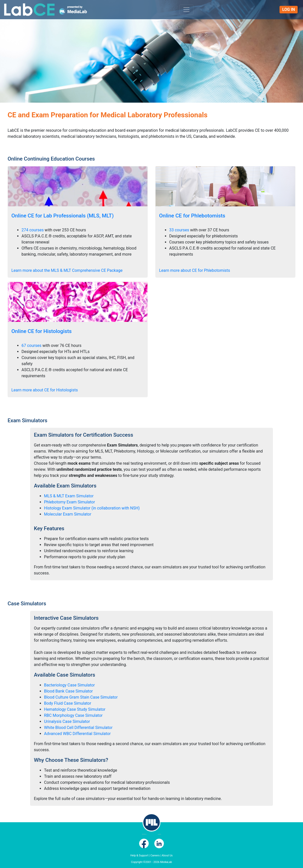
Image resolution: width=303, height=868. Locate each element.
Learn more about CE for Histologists (45, 390)
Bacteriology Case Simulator (69, 685)
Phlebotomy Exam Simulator (69, 502)
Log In (289, 9)
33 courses (179, 230)
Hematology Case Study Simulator (75, 709)
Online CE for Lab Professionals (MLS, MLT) (63, 216)
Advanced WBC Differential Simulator (77, 734)
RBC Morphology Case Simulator (73, 715)
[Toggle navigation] (186, 10)
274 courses (33, 230)
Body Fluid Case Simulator (68, 703)
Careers (155, 855)
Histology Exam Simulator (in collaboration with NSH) (92, 508)
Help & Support (139, 855)
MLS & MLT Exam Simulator (69, 496)
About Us (167, 855)
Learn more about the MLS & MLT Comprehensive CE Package (67, 270)
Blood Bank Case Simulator (68, 691)
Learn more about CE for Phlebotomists (195, 270)
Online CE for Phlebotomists (192, 216)
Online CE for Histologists (41, 331)
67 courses (31, 346)
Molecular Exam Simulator (68, 514)
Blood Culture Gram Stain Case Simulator (81, 697)
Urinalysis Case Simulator (67, 721)
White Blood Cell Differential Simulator (78, 728)
